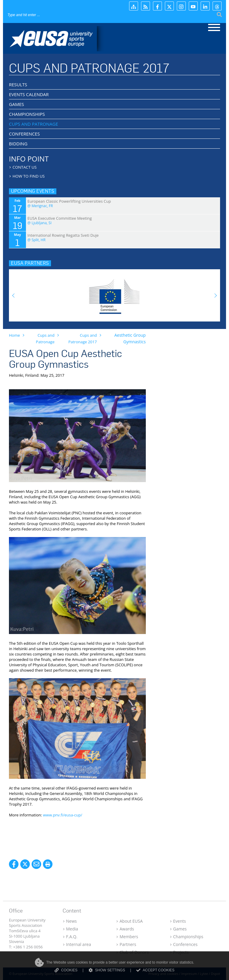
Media (72, 929)
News (72, 921)
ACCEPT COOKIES (155, 970)
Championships (188, 937)
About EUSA (131, 921)
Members (129, 937)
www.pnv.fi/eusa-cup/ (63, 815)
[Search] (44, 15)
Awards (127, 929)
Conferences (185, 944)
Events (180, 921)
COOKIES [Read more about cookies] (66, 970)
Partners (128, 944)
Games (180, 929)
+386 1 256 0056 (28, 947)
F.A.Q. (72, 937)
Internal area (79, 944)
